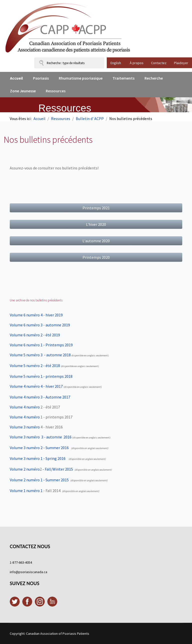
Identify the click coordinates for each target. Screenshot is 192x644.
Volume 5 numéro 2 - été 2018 (35, 366)
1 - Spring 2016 (53, 458)
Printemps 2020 (96, 257)
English (116, 63)
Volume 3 (25, 448)
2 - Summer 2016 (54, 448)
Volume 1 (25, 491)
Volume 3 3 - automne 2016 (41, 437)
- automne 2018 (40, 355)
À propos (137, 63)
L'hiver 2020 (96, 224)
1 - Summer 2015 (54, 480)
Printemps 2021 (96, 208)
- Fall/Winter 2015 (57, 469)
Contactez (159, 63)
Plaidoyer (181, 63)
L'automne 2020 (96, 241)
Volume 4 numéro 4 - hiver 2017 (36, 386)
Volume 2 (25, 469)
